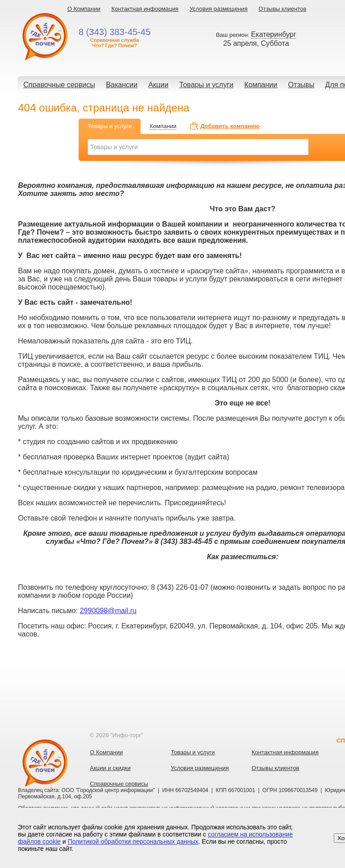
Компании (261, 85)
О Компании (84, 9)
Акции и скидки (110, 768)
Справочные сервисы (59, 85)
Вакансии (122, 85)
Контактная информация (145, 9)
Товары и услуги (206, 85)
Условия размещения (219, 9)
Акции (158, 85)
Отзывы (301, 85)
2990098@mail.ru (108, 611)
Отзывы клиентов (283, 9)
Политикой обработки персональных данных (133, 841)
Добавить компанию (230, 126)
